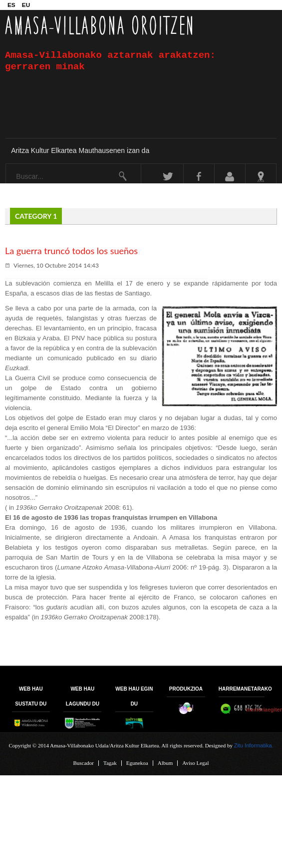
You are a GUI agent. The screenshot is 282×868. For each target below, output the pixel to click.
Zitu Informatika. (254, 745)
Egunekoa (137, 763)
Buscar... (6, 164)
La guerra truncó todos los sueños (71, 251)
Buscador (83, 763)
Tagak (110, 763)
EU (26, 5)
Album (165, 763)
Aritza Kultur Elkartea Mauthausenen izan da (80, 150)
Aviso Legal (195, 763)
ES (12, 5)
